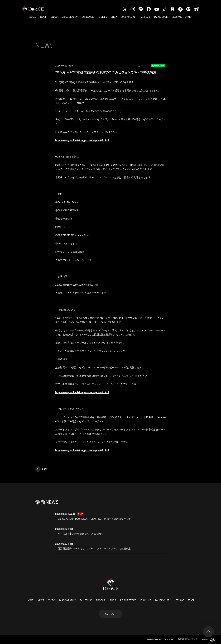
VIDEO (54, 17)
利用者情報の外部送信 (188, 639)
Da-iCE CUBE (161, 17)
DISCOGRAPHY (70, 17)
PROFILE (102, 17)
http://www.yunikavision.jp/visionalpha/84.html (82, 140)
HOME (33, 17)
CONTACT (110, 614)
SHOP (114, 17)
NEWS (43, 17)
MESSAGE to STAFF (182, 17)
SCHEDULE (88, 17)
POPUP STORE (128, 17)
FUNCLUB (145, 17)
